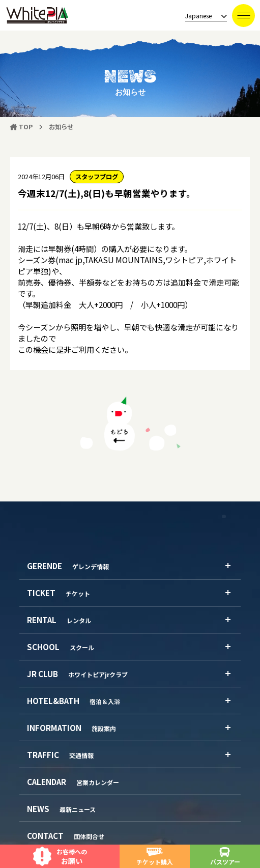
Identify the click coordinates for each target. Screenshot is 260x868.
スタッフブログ (97, 177)
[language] (203, 16)
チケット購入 (155, 857)
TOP (21, 127)
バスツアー (225, 857)
